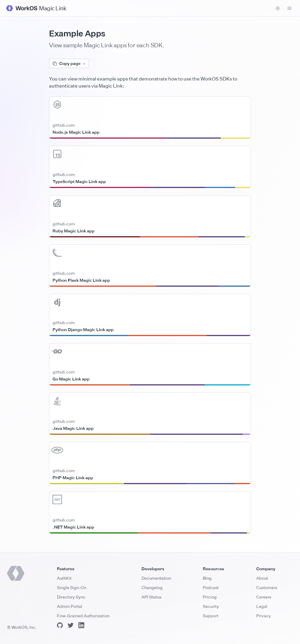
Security (211, 606)
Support (211, 616)
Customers (267, 587)
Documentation (156, 578)
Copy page (69, 63)
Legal (262, 606)
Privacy (264, 616)
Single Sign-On (72, 587)
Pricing (210, 597)
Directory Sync (71, 597)
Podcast (211, 587)
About (262, 578)
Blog (207, 578)
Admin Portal (70, 606)
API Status (151, 597)
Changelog (152, 587)
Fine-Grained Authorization (83, 616)
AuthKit (64, 578)
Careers (264, 597)
